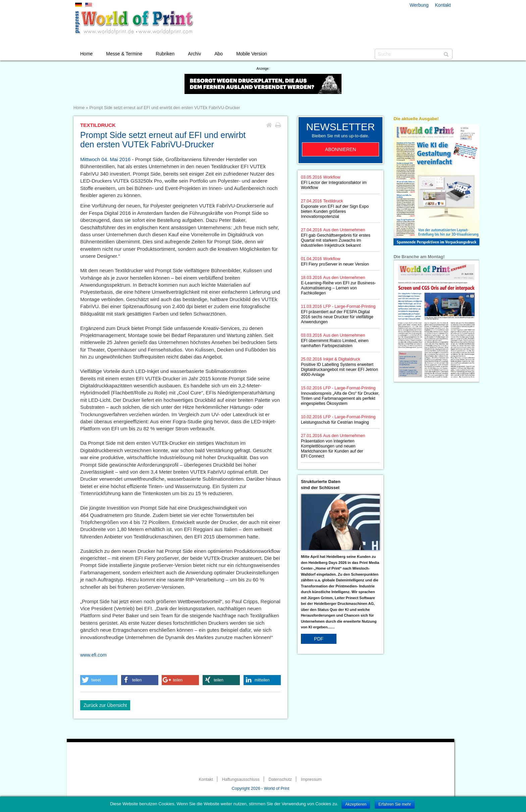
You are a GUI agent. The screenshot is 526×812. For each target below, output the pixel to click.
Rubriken (165, 54)
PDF (319, 639)
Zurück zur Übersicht (105, 705)
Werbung (419, 5)
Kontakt (443, 5)
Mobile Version (252, 54)
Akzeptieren (356, 804)
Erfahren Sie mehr (395, 804)
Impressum (311, 779)
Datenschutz (280, 779)
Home (86, 54)
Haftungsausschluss (241, 779)
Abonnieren (341, 149)
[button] (99, 680)
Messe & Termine (124, 54)
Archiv (194, 54)
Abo (219, 54)
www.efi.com (93, 655)
